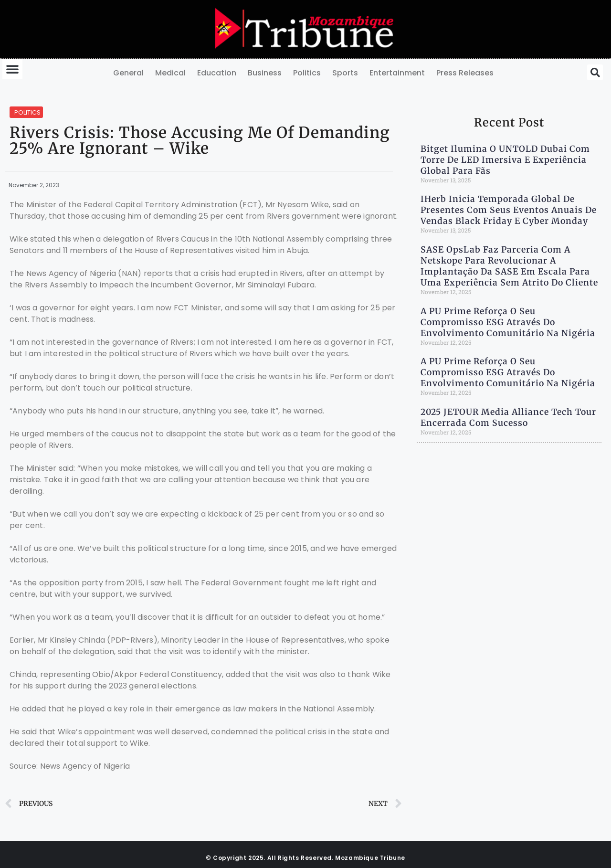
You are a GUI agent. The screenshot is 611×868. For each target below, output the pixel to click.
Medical (170, 73)
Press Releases (465, 73)
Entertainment (397, 73)
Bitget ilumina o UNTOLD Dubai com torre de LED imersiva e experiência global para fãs (505, 160)
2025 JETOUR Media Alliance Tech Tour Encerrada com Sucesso (508, 418)
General (128, 73)
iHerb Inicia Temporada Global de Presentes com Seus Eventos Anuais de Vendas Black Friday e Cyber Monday (509, 210)
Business (265, 73)
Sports (345, 73)
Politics (307, 73)
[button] (12, 69)
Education (217, 73)
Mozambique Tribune (370, 858)
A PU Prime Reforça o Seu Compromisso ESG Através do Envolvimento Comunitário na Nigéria (508, 322)
